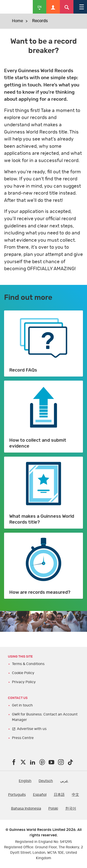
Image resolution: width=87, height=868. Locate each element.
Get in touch (22, 705)
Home (18, 21)
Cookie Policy (23, 673)
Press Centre (23, 738)
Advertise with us (32, 729)
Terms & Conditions (28, 664)
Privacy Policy (24, 682)
